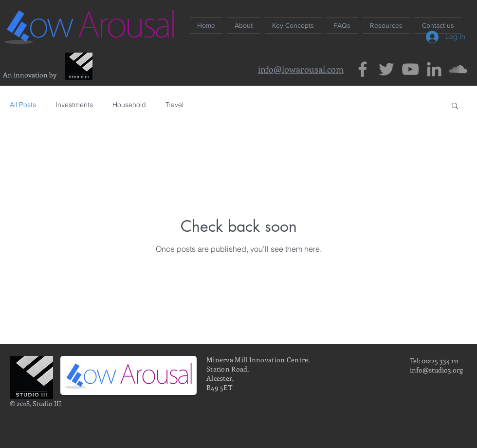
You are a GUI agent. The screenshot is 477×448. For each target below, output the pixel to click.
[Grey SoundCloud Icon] (458, 69)
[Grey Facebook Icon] (363, 69)
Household (129, 105)
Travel (174, 105)
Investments (74, 105)
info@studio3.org (436, 370)
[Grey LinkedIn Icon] (434, 69)
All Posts (23, 105)
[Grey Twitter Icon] (386, 69)
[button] (455, 106)
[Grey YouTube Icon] (410, 69)
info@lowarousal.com (301, 69)
